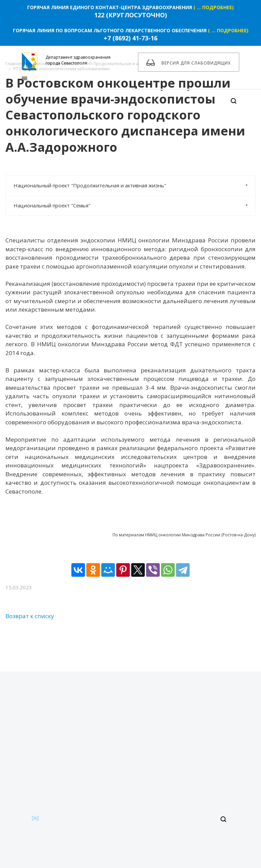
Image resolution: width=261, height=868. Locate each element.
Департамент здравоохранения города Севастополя (66, 62)
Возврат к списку (30, 616)
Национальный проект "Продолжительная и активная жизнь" (134, 185)
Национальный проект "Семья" (134, 205)
